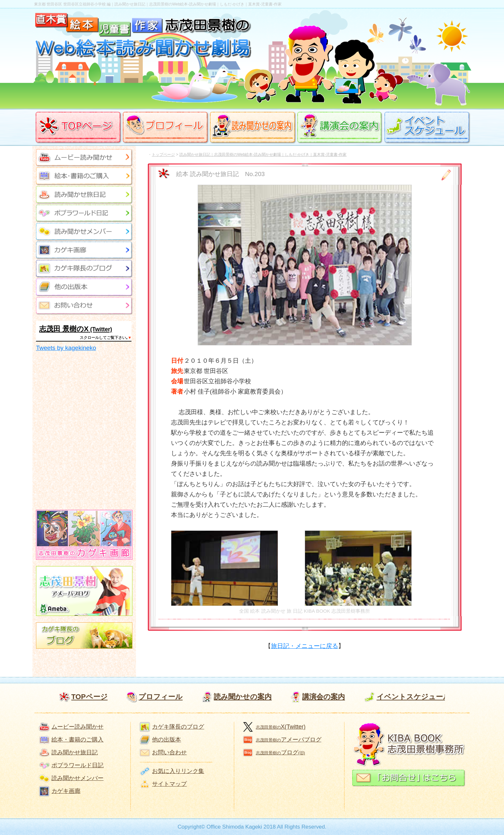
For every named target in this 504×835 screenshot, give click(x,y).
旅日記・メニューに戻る (305, 646)
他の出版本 (166, 740)
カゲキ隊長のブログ (178, 727)
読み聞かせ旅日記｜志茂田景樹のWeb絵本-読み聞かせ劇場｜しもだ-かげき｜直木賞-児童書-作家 (263, 155)
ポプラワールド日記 (77, 765)
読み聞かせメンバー (77, 778)
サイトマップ (169, 784)
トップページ (163, 155)
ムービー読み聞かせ (77, 727)
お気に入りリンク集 (178, 771)
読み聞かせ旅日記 (75, 752)
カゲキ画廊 (66, 791)
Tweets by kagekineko (66, 348)
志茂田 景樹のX (64, 329)
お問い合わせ (169, 752)
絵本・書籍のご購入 (77, 740)
